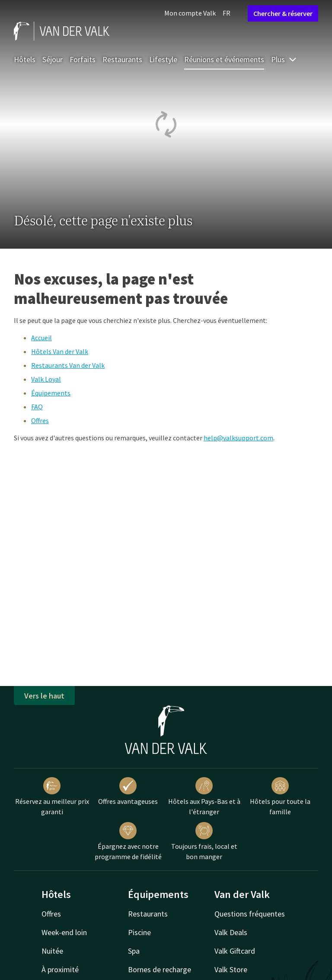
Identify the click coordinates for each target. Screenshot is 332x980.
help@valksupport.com (238, 438)
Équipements (51, 393)
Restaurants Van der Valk (68, 365)
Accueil (41, 338)
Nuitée (52, 951)
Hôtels (25, 59)
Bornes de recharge (160, 969)
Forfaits (83, 59)
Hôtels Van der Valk (60, 351)
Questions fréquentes (250, 914)
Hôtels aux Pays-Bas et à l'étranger (204, 797)
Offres (40, 420)
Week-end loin (64, 932)
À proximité (60, 969)
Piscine (139, 932)
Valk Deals (231, 932)
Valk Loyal (46, 379)
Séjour (53, 59)
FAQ (37, 407)
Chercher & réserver (283, 13)
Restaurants (122, 59)
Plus (284, 59)
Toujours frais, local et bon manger (204, 841)
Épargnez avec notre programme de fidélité (128, 841)
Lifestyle (163, 59)
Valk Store (231, 969)
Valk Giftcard (235, 951)
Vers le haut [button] (44, 696)
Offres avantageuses (128, 791)
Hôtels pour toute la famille (280, 797)
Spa (134, 951)
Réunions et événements (224, 59)
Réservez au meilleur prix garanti (52, 797)
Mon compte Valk (190, 13)
